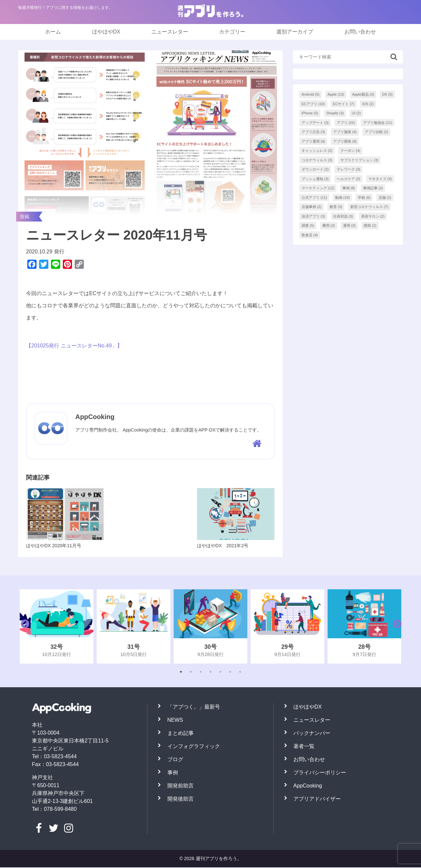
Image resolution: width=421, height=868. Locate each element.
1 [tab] (181, 672)
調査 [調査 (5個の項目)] (308, 225)
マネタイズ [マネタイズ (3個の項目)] (380, 179)
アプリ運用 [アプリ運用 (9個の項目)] (313, 141)
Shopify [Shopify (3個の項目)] (335, 113)
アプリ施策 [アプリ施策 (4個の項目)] (345, 132)
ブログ (175, 760)
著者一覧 (304, 747)
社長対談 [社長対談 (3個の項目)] (343, 216)
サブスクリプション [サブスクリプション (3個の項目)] (359, 160)
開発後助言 (181, 799)
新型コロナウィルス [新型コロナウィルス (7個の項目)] (369, 207)
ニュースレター (170, 32)
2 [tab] (191, 672)
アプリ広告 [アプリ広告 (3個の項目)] (313, 132)
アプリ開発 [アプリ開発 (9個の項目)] (345, 141)
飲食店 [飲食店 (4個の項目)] (310, 235)
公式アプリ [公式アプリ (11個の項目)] (314, 198)
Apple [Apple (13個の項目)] (336, 94)
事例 (173, 773)
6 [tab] (230, 672)
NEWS (175, 721)
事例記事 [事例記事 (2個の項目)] (373, 188)
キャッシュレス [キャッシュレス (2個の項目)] (317, 151)
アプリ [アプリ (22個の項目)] (346, 123)
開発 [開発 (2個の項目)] (370, 225)
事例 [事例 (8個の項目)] (349, 188)
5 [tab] (220, 672)
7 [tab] (240, 672)
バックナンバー (312, 734)
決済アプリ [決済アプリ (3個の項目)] (313, 216)
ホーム (53, 32)
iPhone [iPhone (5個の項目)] (310, 113)
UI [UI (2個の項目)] (357, 113)
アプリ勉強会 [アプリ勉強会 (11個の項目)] (378, 123)
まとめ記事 (181, 734)
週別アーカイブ (295, 32)
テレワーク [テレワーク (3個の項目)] (349, 169)
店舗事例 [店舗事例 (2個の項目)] (312, 207)
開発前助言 (181, 786)
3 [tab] (201, 672)
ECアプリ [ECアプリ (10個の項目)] (313, 104)
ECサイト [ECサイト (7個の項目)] (344, 104)
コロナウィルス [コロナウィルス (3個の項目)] (317, 160)
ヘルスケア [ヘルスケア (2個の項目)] (349, 179)
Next (396, 627)
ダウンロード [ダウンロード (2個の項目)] (315, 169)
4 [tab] (210, 672)
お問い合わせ (360, 32)
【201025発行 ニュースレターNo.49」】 (74, 346)
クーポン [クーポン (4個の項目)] (350, 151)
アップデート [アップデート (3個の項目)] (315, 123)
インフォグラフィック (194, 747)
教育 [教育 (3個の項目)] (336, 207)
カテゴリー (232, 32)
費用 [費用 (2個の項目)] (329, 225)
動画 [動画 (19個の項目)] (343, 198)
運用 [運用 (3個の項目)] (349, 225)
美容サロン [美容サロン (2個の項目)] (373, 216)
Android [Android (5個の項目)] (310, 94)
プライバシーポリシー (320, 773)
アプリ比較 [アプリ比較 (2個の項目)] (377, 132)
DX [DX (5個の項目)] (387, 94)
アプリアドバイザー (317, 799)
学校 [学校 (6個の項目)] (364, 198)
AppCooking (308, 786)
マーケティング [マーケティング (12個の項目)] (318, 188)
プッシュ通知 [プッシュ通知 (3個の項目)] (315, 179)
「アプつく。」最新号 (194, 707)
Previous (23, 627)
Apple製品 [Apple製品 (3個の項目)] (363, 94)
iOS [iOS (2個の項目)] (368, 104)
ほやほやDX (106, 32)
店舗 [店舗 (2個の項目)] (385, 198)
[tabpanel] (57, 627)
